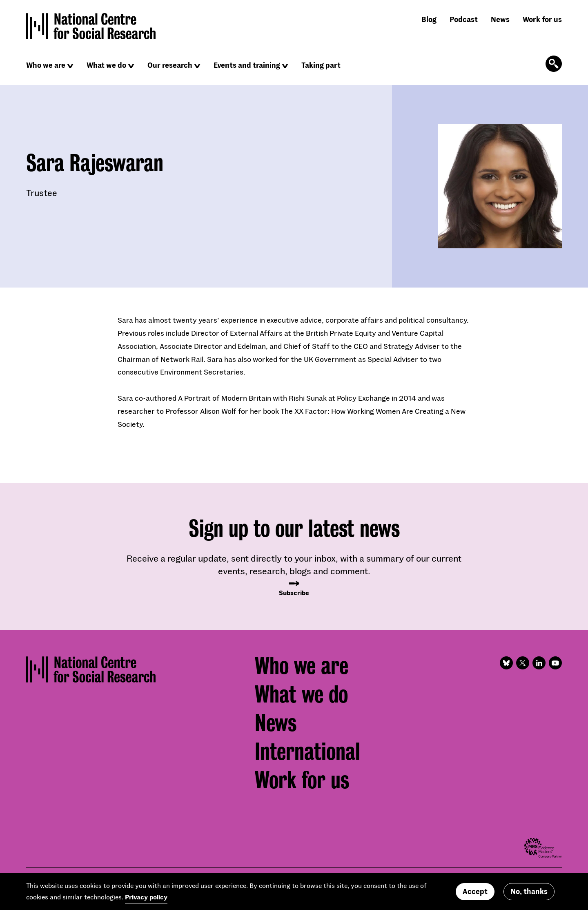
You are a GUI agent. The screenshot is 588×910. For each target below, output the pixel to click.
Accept (475, 894)
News (500, 19)
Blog (429, 19)
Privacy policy (146, 900)
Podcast (464, 19)
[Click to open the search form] (554, 64)
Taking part (321, 65)
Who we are (46, 65)
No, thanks (529, 894)
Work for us (542, 19)
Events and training (247, 65)
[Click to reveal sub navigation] (70, 66)
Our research (170, 65)
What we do (106, 65)
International (307, 752)
